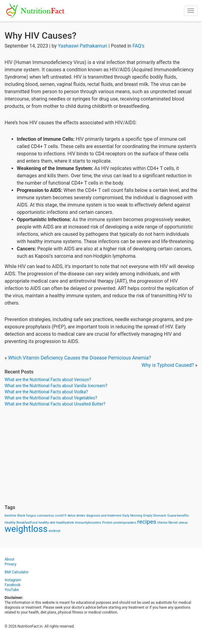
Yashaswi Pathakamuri (83, 46)
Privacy (11, 564)
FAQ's (138, 46)
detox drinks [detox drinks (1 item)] (76, 516)
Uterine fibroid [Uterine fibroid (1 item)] (167, 523)
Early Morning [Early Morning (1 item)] (132, 516)
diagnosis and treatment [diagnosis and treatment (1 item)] (104, 516)
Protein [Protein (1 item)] (108, 523)
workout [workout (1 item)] (55, 531)
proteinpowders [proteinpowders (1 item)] (125, 523)
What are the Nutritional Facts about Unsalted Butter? (55, 404)
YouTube (12, 590)
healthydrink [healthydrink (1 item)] (65, 523)
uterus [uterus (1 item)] (183, 523)
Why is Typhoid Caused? (168, 365)
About (9, 559)
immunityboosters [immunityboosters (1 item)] (88, 523)
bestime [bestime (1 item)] (10, 516)
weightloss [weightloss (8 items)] (26, 529)
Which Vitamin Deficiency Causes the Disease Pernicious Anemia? (79, 358)
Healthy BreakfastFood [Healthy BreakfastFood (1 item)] (21, 523)
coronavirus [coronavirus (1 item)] (46, 516)
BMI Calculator (17, 572)
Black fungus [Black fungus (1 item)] (27, 516)
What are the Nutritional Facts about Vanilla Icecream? (56, 386)
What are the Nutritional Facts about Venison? (48, 380)
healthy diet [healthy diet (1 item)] (47, 523)
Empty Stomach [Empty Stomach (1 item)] (155, 516)
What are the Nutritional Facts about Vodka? (46, 392)
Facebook (12, 585)
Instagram (13, 580)
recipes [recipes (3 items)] (147, 522)
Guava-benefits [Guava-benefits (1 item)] (178, 516)
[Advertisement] (101, 456)
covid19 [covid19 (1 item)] (61, 516)
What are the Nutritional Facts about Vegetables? (51, 398)
